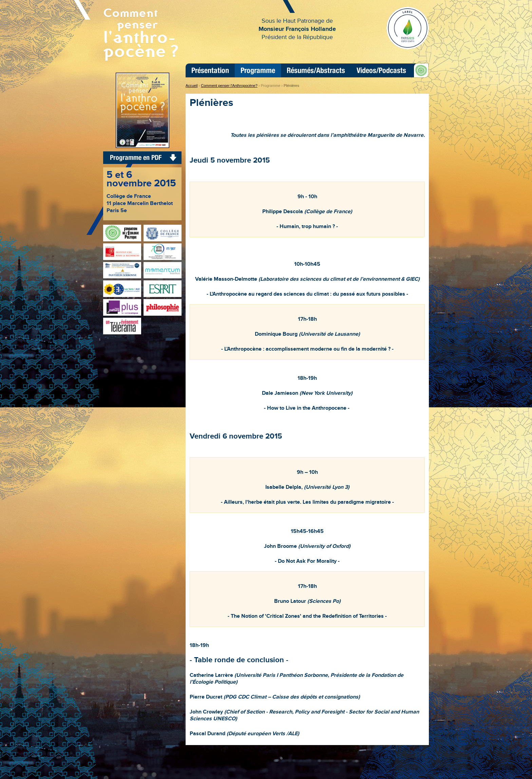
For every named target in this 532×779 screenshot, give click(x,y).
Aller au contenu (234, 3)
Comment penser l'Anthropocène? (229, 86)
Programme (258, 70)
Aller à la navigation (202, 3)
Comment (142, 32)
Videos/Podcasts (381, 70)
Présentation (210, 70)
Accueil (192, 86)
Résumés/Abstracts (316, 70)
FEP (420, 70)
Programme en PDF (136, 157)
